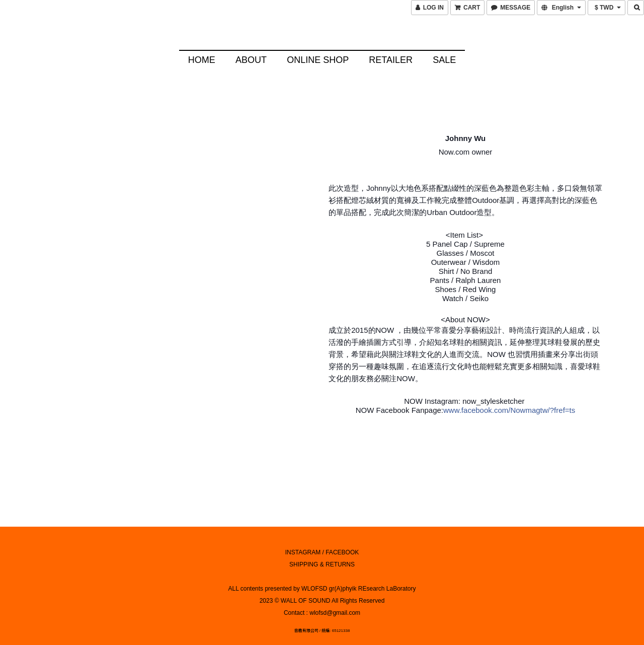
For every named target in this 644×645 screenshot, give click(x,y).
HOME (202, 60)
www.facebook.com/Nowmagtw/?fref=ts (509, 409)
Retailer (391, 60)
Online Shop (318, 60)
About (251, 60)
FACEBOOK (342, 551)
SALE (444, 60)
